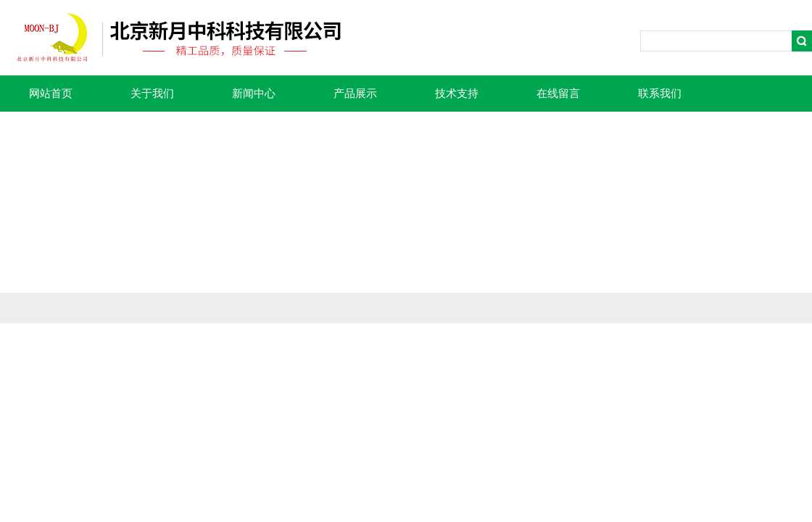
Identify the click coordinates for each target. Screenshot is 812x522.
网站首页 (51, 94)
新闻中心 (254, 94)
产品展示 (355, 94)
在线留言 (558, 94)
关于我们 (152, 94)
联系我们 (660, 94)
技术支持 (457, 94)
